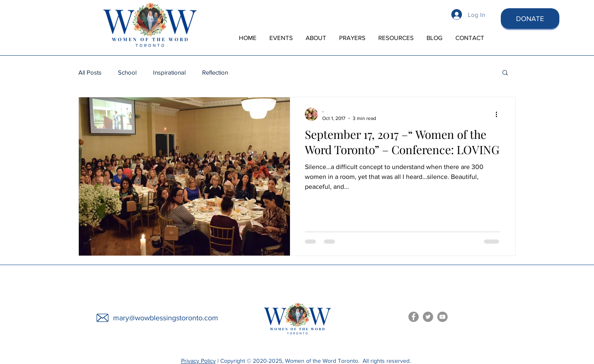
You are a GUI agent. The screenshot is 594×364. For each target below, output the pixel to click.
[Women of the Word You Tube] (442, 317)
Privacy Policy (198, 361)
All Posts (90, 72)
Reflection (215, 72)
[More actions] (499, 114)
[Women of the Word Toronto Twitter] (428, 317)
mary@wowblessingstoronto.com (166, 318)
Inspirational (169, 72)
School (127, 72)
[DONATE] (530, 19)
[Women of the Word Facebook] (414, 317)
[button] (505, 73)
